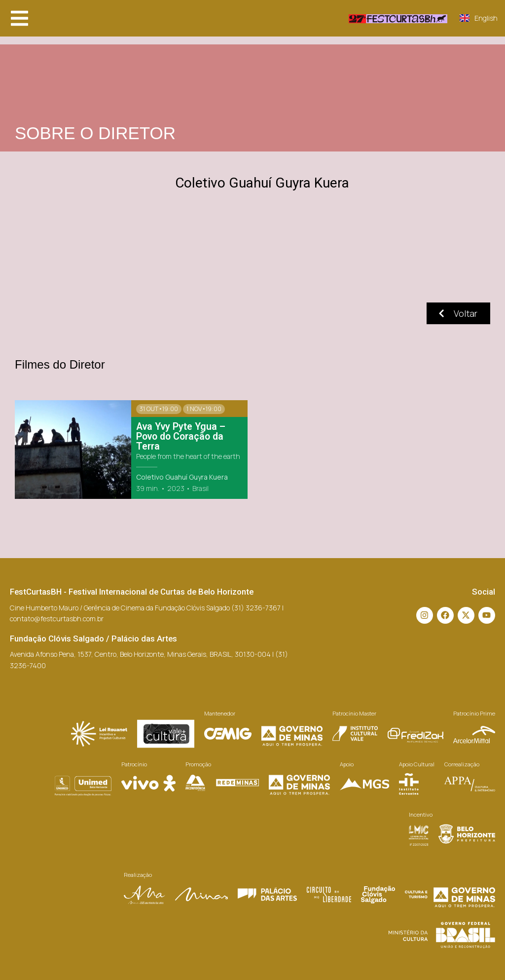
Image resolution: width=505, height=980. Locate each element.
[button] (19, 18)
